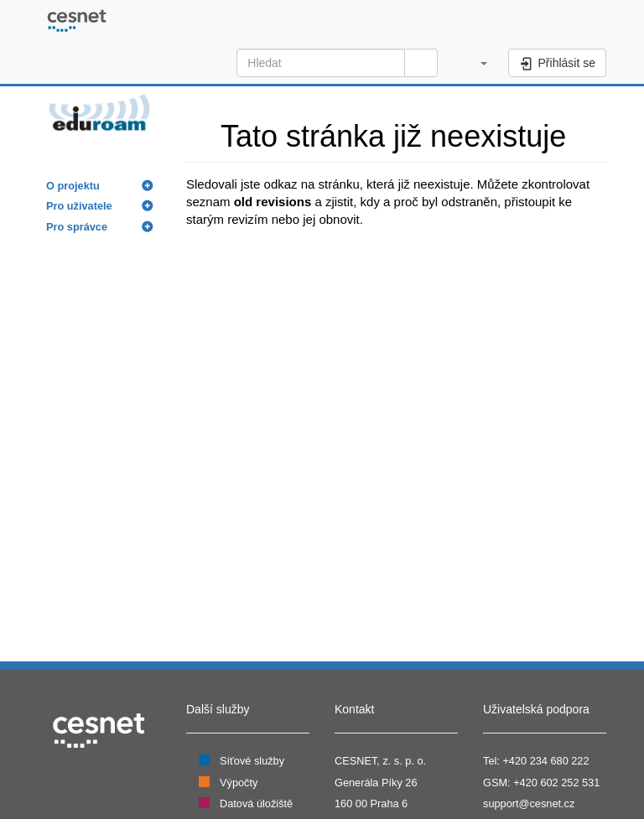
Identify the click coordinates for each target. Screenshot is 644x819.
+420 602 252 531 (556, 783)
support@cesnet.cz (529, 803)
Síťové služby (252, 761)
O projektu (73, 186)
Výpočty (239, 783)
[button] (475, 63)
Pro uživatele (79, 206)
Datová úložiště (256, 803)
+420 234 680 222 (545, 761)
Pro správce (77, 227)
